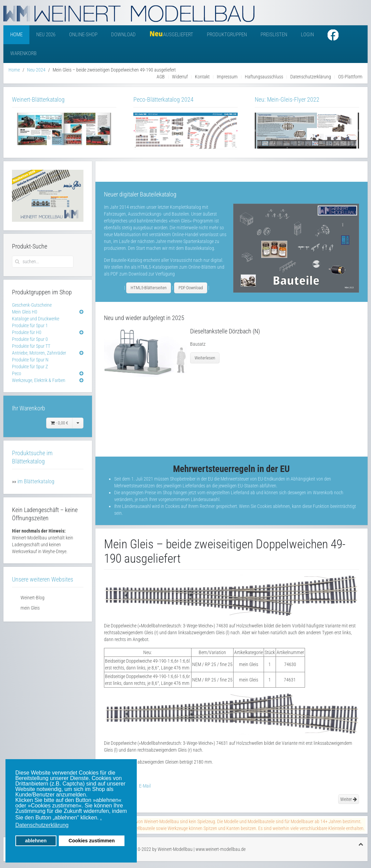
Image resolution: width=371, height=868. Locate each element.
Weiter (349, 799)
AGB (161, 77)
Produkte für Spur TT (31, 346)
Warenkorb (23, 53)
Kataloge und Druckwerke (36, 319)
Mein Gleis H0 (25, 312)
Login (307, 35)
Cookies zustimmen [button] (91, 841)
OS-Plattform (350, 77)
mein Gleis (30, 608)
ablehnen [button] (36, 841)
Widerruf (180, 77)
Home (16, 35)
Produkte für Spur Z (30, 367)
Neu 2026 (46, 35)
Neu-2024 (36, 70)
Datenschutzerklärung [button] (42, 825)
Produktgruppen (227, 35)
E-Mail (141, 786)
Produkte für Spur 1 (30, 325)
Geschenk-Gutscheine (32, 305)
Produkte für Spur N (30, 360)
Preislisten (274, 35)
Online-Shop (83, 35)
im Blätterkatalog (36, 481)
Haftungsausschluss (264, 77)
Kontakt (202, 77)
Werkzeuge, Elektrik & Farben (39, 380)
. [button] (101, 818)
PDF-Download (191, 288)
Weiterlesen (205, 358)
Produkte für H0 (27, 332)
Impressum (227, 77)
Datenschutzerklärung (311, 77)
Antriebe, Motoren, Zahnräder (39, 353)
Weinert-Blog (32, 598)
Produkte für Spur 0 (30, 339)
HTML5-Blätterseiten (149, 288)
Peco (17, 373)
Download (123, 35)
